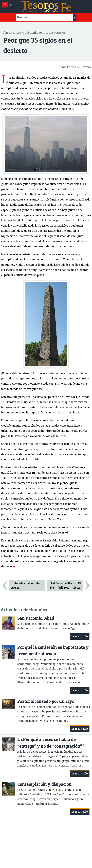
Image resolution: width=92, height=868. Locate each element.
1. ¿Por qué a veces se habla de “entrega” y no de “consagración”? (51, 743)
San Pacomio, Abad (36, 618)
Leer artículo (80, 636)
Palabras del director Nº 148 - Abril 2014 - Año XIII (66, 585)
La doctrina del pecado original (25, 585)
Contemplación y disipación (44, 784)
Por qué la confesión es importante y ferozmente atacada (53, 651)
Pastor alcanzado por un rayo (46, 701)
